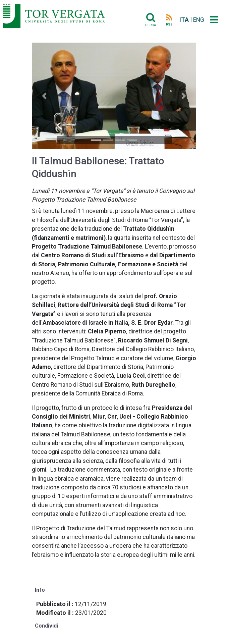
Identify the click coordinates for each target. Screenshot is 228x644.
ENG (199, 20)
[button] (44, 96)
